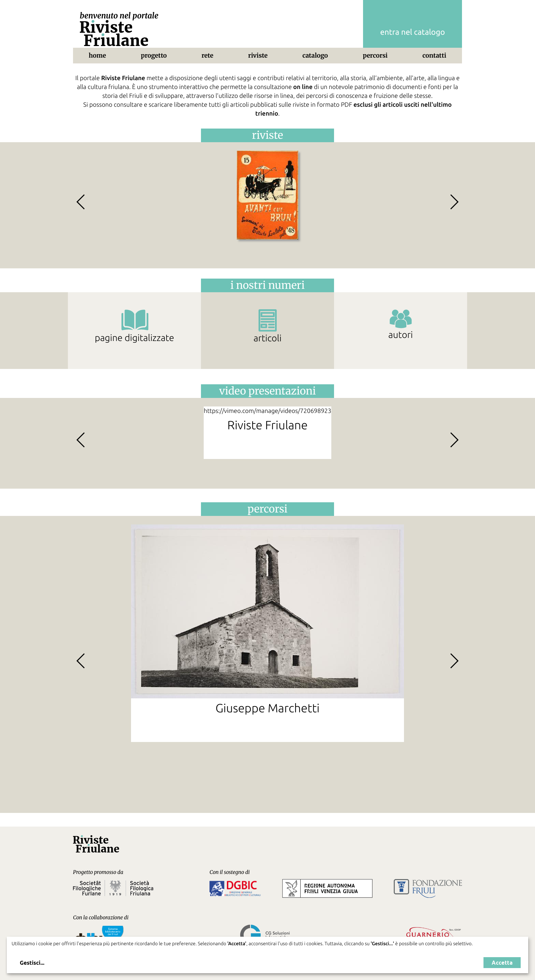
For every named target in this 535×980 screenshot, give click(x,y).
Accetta (502, 963)
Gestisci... (32, 963)
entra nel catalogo (413, 32)
